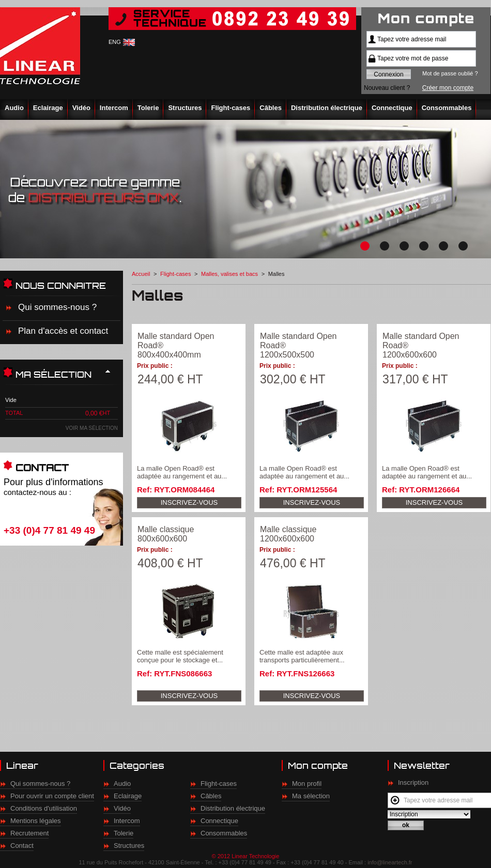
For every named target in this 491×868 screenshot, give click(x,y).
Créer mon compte (448, 88)
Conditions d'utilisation (44, 808)
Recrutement (29, 833)
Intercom (114, 108)
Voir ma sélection (92, 428)
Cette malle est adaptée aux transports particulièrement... (302, 656)
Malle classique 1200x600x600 (288, 534)
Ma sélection (311, 796)
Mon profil (307, 784)
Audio (14, 108)
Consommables (447, 108)
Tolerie (148, 108)
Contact (22, 846)
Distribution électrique (327, 108)
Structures (185, 108)
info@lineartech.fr (390, 862)
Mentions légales (36, 821)
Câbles (271, 108)
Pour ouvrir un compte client (52, 796)
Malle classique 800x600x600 (166, 534)
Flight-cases (231, 108)
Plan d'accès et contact (63, 331)
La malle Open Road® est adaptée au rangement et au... (182, 472)
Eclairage (48, 108)
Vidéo (81, 108)
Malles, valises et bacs (229, 274)
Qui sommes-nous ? (57, 307)
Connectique (392, 108)
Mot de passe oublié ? (450, 73)
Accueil (141, 274)
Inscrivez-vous (189, 502)
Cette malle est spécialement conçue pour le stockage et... (180, 656)
